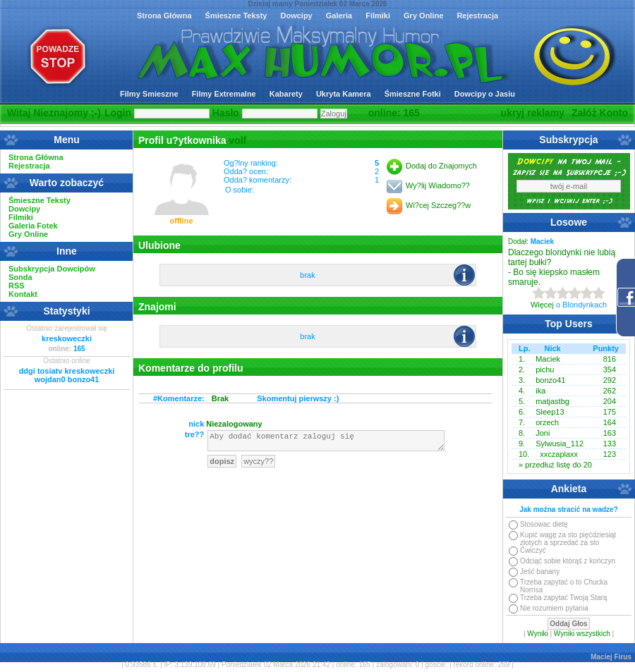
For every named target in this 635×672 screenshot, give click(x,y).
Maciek (548, 359)
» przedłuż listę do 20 (555, 465)
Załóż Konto (600, 113)
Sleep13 (550, 412)
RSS (17, 286)
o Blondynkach (581, 305)
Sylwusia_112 (560, 444)
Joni (543, 433)
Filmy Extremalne (224, 94)
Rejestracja (477, 16)
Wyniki (537, 634)
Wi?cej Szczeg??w (438, 205)
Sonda (20, 277)
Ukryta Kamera (344, 94)
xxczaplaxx (559, 454)
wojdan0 (50, 379)
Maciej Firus (611, 657)
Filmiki (378, 16)
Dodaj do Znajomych (441, 166)
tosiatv (50, 371)
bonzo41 (84, 379)
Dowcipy (296, 16)
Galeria (339, 16)
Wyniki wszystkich (582, 634)
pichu (545, 369)
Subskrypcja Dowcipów (52, 269)
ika (540, 391)
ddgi (27, 371)
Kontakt (23, 294)
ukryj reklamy (533, 113)
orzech (547, 422)
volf (237, 140)
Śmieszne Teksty (236, 16)
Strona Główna (164, 16)
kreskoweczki (67, 338)
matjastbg (552, 401)
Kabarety (286, 94)
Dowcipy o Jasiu (485, 94)
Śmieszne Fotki (413, 94)
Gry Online (423, 16)
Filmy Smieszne (149, 94)
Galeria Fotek (33, 226)
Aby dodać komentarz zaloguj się (326, 443)
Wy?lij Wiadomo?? (438, 185)
